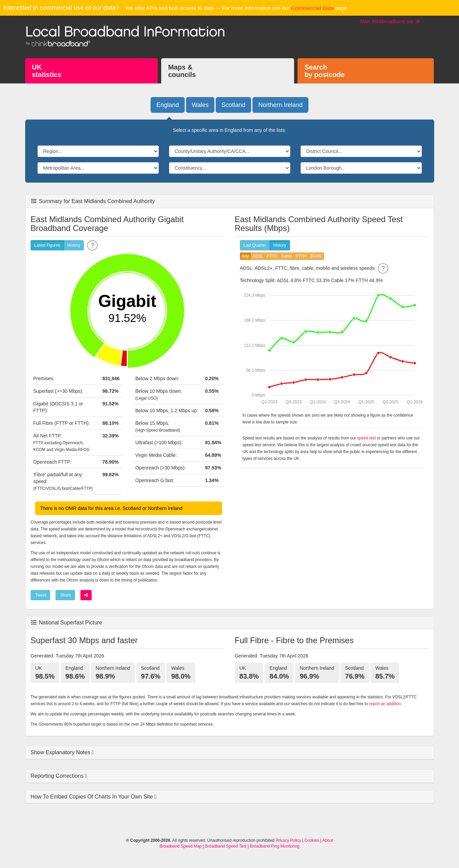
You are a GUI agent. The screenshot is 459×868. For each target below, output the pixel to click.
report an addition (385, 704)
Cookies (312, 840)
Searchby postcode (324, 71)
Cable (286, 256)
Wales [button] (200, 105)
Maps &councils (182, 71)
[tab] (230, 753)
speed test (366, 438)
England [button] (168, 105)
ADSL (258, 256)
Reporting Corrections (58, 776)
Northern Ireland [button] (280, 105)
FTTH (301, 256)
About (328, 840)
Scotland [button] (233, 105)
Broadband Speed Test (226, 846)
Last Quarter (255, 245)
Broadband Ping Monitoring (274, 846)
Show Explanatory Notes (61, 752)
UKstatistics (47, 71)
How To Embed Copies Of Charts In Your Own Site (93, 797)
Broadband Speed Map (180, 846)
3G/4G (316, 256)
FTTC (272, 256)
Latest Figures (47, 245)
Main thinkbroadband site (390, 21)
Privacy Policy (288, 840)
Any (246, 256)
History (74, 245)
